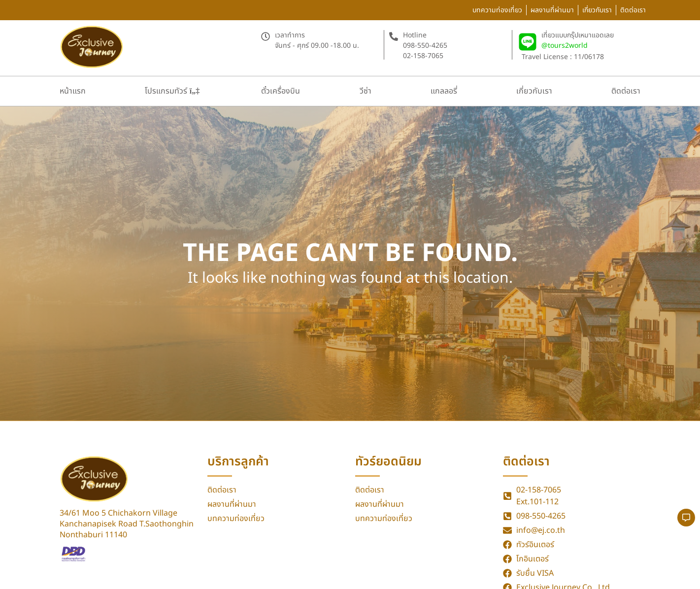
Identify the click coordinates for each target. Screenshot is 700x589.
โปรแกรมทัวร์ (172, 91)
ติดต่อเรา (626, 91)
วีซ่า (366, 91)
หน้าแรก (73, 91)
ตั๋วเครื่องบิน (281, 91)
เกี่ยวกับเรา (534, 91)
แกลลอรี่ (444, 91)
